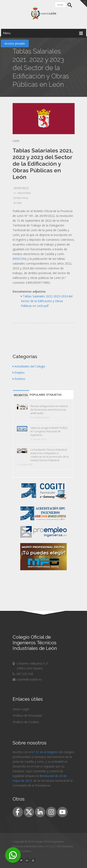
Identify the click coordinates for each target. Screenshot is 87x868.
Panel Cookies (23, 851)
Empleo (19, 373)
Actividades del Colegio (29, 366)
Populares (38, 395)
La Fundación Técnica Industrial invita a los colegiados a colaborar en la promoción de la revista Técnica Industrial (49, 455)
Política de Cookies (26, 722)
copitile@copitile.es (27, 679)
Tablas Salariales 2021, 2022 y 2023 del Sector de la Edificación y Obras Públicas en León (43, 164)
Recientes (21, 395)
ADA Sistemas (65, 846)
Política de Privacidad (28, 715)
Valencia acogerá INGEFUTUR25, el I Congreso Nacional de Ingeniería (49, 431)
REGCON (19, 259)
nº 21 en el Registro (45, 752)
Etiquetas (54, 395)
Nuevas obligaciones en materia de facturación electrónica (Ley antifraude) (49, 410)
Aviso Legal (21, 709)
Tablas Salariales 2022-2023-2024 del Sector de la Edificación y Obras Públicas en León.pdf (47, 301)
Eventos (19, 379)
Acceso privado (15, 43)
